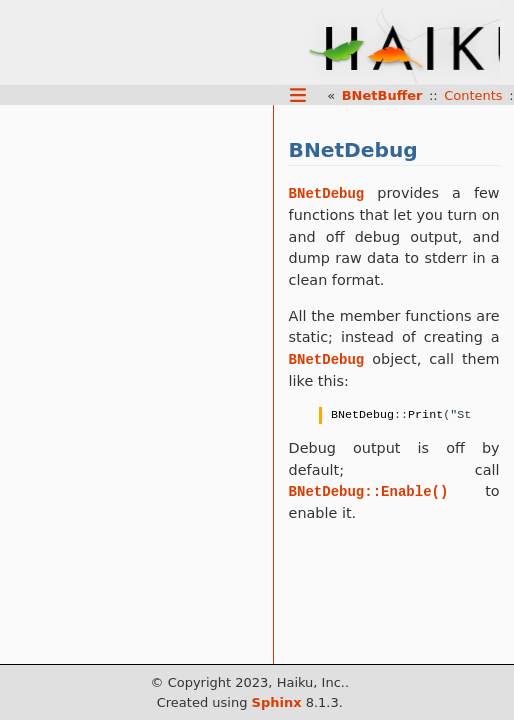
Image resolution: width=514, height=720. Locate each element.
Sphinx (277, 702)
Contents (473, 95)
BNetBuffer (382, 95)
